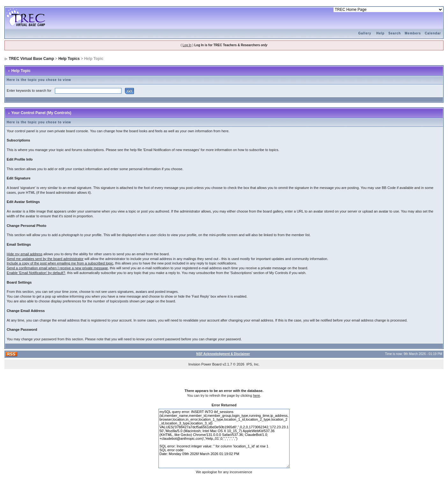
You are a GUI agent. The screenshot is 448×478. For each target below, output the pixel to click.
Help (380, 33)
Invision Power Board (205, 364)
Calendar (433, 33)
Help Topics (69, 59)
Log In (187, 45)
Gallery (365, 33)
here (256, 395)
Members (413, 33)
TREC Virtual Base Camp (31, 59)
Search (395, 33)
